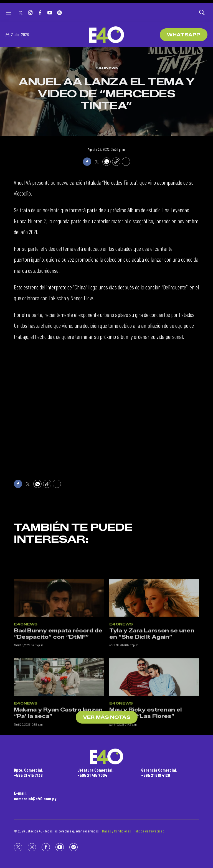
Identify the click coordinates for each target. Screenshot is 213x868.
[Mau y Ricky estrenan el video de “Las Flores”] (154, 723)
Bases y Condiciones (116, 831)
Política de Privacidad (149, 831)
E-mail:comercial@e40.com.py (35, 796)
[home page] (106, 35)
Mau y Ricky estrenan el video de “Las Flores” (145, 759)
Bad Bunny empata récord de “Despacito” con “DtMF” (58, 680)
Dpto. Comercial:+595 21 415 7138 (29, 772)
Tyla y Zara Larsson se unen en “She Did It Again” (152, 680)
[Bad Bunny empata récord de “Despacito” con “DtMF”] (59, 644)
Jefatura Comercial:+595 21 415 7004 (95, 772)
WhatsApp (184, 35)
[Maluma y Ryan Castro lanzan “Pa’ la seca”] (59, 723)
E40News (107, 68)
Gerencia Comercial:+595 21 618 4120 (159, 772)
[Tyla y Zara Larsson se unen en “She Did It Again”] (154, 644)
